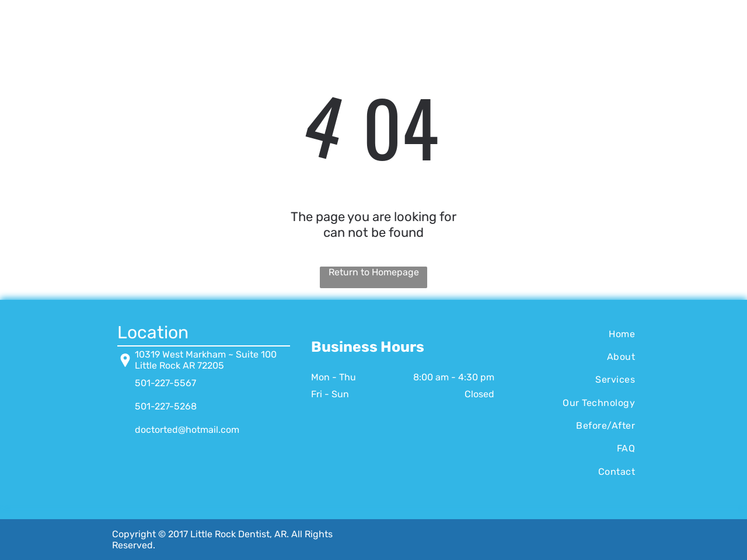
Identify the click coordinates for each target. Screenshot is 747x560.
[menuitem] (575, 333)
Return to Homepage (374, 272)
